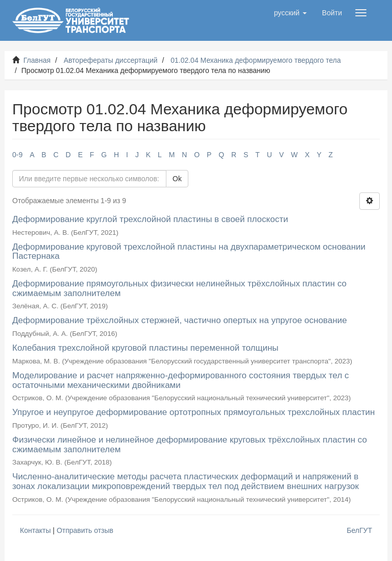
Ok (177, 179)
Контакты (35, 530)
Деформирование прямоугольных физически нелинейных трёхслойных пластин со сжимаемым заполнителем (179, 288)
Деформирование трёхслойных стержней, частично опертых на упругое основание (180, 320)
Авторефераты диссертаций (111, 60)
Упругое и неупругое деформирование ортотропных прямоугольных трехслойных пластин (193, 412)
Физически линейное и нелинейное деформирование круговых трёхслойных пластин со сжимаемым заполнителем (190, 445)
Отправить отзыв (85, 530)
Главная (37, 60)
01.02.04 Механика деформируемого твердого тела (256, 60)
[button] (290, 13)
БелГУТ (359, 530)
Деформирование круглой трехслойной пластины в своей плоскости (150, 219)
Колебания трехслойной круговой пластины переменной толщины (145, 348)
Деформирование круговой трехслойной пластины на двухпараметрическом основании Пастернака (189, 252)
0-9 (17, 155)
